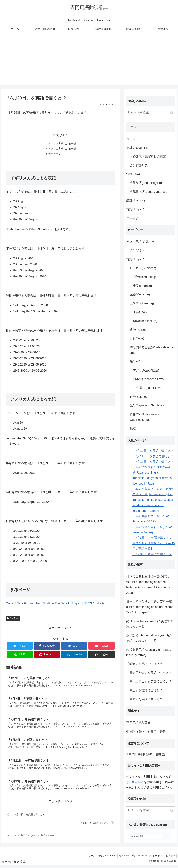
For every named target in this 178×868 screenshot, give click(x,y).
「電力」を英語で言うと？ (144, 699)
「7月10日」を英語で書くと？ (153, 451)
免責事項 (132, 218)
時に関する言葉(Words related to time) (152, 350)
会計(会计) (137, 250)
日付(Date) (14, 619)
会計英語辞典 (139, 165)
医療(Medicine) (140, 294)
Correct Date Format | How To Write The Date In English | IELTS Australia (55, 604)
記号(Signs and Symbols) (147, 405)
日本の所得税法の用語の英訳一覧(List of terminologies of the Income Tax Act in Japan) (150, 607)
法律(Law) (133, 174)
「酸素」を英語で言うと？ (144, 664)
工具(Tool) (140, 312)
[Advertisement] (89, 61)
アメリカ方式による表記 (62, 149)
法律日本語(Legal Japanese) (149, 192)
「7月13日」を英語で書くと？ (153, 462)
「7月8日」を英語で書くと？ (152, 554)
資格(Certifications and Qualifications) (145, 417)
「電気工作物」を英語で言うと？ (149, 673)
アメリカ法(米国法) (146, 370)
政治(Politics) (139, 330)
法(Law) (135, 361)
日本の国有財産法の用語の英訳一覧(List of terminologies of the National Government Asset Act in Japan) (149, 585)
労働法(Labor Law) (149, 388)
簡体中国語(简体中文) (141, 242)
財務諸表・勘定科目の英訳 (148, 156)
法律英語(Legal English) (146, 183)
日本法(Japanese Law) (148, 379)
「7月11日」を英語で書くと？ (153, 456)
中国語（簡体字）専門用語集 (146, 732)
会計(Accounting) (138, 148)
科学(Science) (139, 397)
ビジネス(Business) (143, 268)
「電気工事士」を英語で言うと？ (149, 681)
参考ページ (54, 154)
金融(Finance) (142, 286)
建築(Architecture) (145, 321)
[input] (150, 113)
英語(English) (135, 209)
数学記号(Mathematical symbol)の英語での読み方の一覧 (149, 638)
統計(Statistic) (136, 200)
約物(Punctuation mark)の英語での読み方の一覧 (150, 624)
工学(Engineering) (142, 303)
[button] (172, 113)
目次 (56, 135)
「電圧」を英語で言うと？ (144, 690)
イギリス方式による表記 (62, 144)
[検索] (146, 836)
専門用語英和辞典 (138, 723)
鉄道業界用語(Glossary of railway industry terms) (149, 652)
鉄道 (133, 428)
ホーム (131, 139)
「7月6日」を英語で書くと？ (152, 538)
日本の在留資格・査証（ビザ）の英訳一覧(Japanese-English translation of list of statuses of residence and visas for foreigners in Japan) (154, 500)
